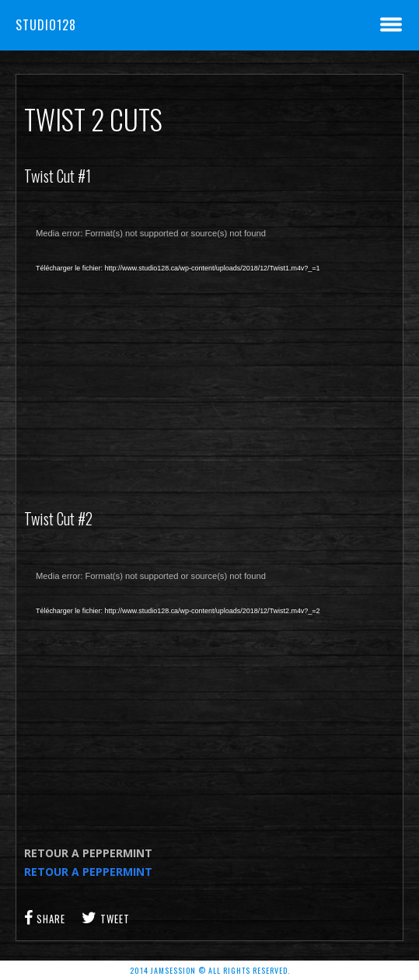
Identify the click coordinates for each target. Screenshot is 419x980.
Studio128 (46, 25)
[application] (209, 347)
